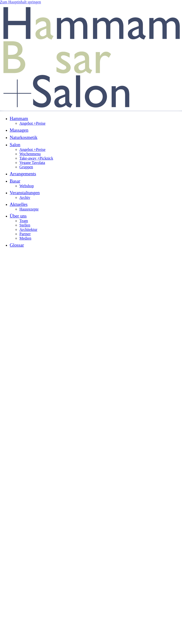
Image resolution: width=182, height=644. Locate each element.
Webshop (27, 186)
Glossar (17, 245)
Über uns (18, 216)
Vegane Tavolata (32, 163)
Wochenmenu (30, 154)
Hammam (19, 118)
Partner (25, 234)
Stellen (25, 225)
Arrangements (23, 174)
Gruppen (26, 167)
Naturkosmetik (24, 137)
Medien (25, 238)
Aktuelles (19, 204)
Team (24, 221)
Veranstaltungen (25, 193)
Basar (15, 181)
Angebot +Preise (32, 123)
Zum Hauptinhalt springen (21, 2)
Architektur (28, 229)
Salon (15, 145)
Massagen (19, 130)
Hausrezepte (29, 209)
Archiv (25, 197)
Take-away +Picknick (36, 158)
